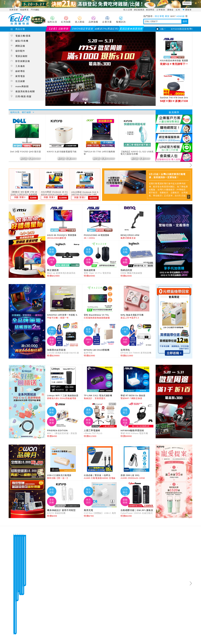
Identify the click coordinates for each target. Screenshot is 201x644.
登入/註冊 (128, 10)
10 (108, 103)
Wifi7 (173, 16)
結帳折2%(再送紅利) (107, 29)
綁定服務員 (139, 10)
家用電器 (26, 76)
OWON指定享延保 (83, 29)
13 (119, 103)
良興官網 (14, 10)
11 (112, 103)
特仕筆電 (159, 16)
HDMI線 (180, 16)
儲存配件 (26, 51)
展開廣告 (187, 3)
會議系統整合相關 (26, 91)
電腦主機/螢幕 (26, 36)
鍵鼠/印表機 (26, 41)
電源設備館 (26, 56)
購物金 (171, 10)
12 (116, 103)
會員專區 (151, 10)
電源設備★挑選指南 (131, 29)
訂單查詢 (161, 10)
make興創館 (26, 86)
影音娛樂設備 (26, 61)
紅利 (178, 10)
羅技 (167, 16)
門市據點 (35, 10)
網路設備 (26, 46)
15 (127, 103)
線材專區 (26, 71)
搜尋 (185, 21)
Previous (10, 186)
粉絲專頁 (24, 10)
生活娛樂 (26, 81)
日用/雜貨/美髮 (26, 96)
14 (123, 103)
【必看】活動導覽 (58, 29)
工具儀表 (26, 66)
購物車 (188, 10)
